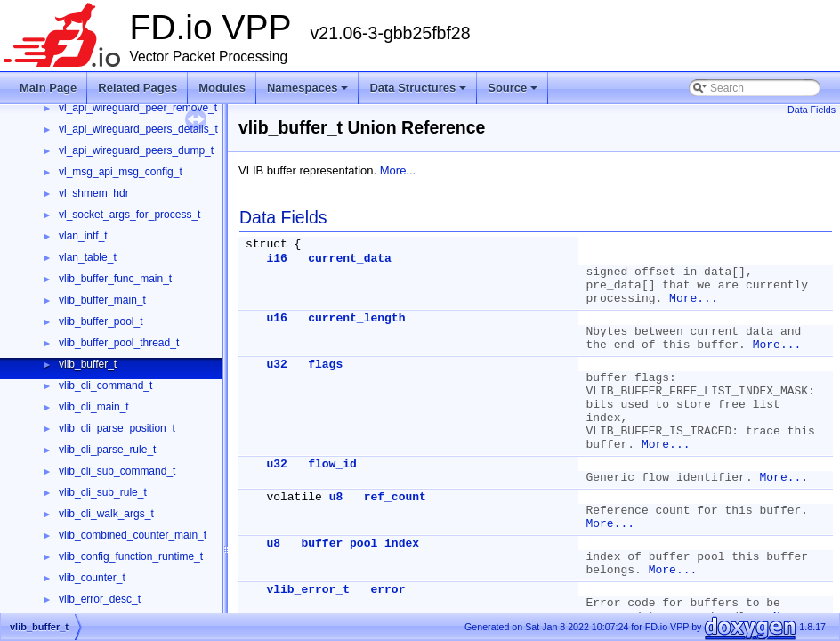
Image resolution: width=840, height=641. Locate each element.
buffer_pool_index (360, 544)
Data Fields (812, 110)
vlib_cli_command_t (105, 385)
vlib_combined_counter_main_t (133, 535)
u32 (276, 365)
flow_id (332, 464)
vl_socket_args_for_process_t (129, 215)
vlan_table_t (88, 257)
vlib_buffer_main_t (102, 300)
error (388, 590)
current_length (356, 318)
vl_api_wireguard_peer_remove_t (138, 108)
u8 (336, 497)
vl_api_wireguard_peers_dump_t (136, 150)
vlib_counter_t (92, 578)
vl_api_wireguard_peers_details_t (138, 129)
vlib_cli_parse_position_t (117, 428)
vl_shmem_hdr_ (97, 193)
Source (513, 88)
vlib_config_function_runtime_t (131, 556)
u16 (276, 318)
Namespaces (308, 88)
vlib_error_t (308, 590)
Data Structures (418, 88)
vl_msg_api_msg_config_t (121, 172)
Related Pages (137, 88)
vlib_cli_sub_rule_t (103, 492)
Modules (222, 88)
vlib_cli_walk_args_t (106, 514)
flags (325, 365)
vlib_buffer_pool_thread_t (119, 343)
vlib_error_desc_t (100, 599)
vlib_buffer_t (88, 364)
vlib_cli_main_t (94, 407)
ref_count (395, 497)
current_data (350, 259)
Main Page (48, 88)
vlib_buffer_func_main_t (115, 279)
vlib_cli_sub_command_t (117, 471)
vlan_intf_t (83, 236)
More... (398, 170)
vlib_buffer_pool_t (101, 321)
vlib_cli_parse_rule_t (107, 450)
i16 (276, 259)
